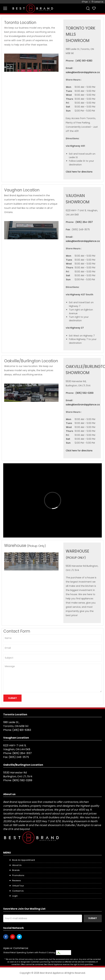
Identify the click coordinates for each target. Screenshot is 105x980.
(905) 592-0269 (84, 393)
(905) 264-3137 (84, 222)
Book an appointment (24, 860)
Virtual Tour (18, 886)
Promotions (18, 875)
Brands (16, 870)
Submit (93, 918)
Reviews (17, 881)
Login (15, 896)
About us (17, 865)
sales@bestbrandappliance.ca (83, 72)
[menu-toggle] (5, 8)
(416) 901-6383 (84, 61)
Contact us (18, 891)
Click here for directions (79, 172)
